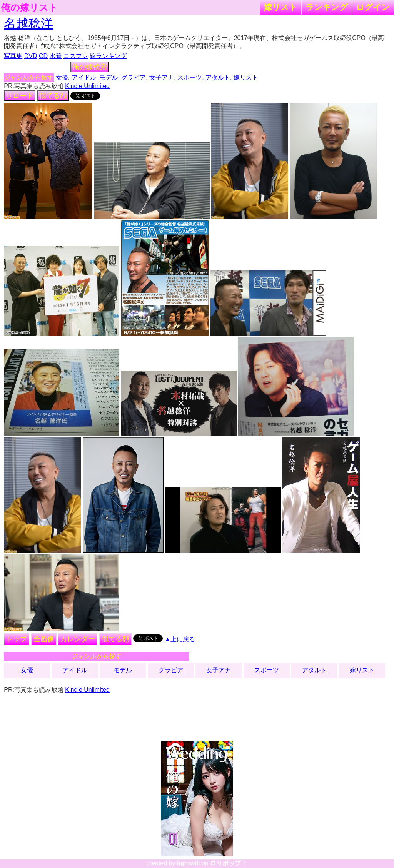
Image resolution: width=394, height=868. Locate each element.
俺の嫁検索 (90, 67)
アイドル (84, 78)
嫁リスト (281, 7)
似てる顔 (53, 96)
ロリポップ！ (229, 863)
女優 (62, 78)
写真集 (13, 56)
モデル (109, 78)
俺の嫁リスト (30, 8)
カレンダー (78, 639)
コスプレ (76, 56)
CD (43, 56)
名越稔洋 (28, 23)
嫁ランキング (108, 56)
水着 (55, 56)
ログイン (373, 7)
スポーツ (190, 78)
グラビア (134, 78)
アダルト (218, 78)
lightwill (189, 863)
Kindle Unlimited (87, 86)
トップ (17, 639)
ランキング (327, 7)
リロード (20, 96)
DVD (31, 56)
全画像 (44, 639)
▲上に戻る (180, 639)
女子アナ (162, 78)
